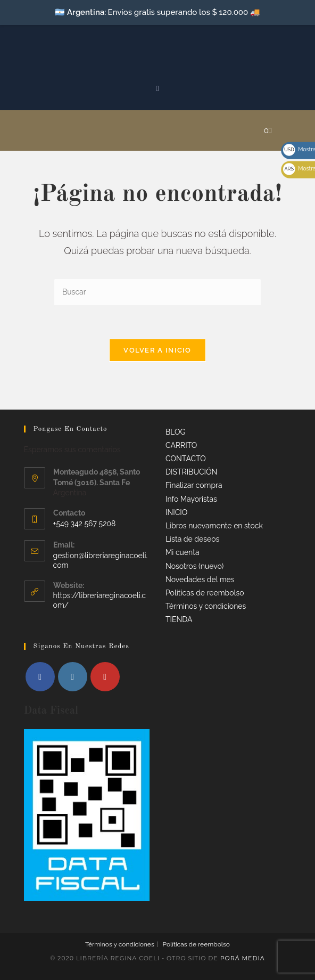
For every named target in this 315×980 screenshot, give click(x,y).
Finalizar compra (194, 485)
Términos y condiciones (206, 606)
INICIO (176, 512)
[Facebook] (40, 677)
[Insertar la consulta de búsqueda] (157, 293)
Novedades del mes (200, 579)
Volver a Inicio (157, 350)
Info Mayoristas (191, 499)
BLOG (176, 432)
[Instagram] (73, 677)
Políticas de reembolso (205, 593)
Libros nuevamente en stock (214, 526)
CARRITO (181, 445)
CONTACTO (186, 459)
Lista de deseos (192, 539)
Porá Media (243, 958)
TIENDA (179, 619)
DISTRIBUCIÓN (191, 472)
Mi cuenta (183, 552)
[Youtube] (105, 677)
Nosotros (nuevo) (194, 566)
